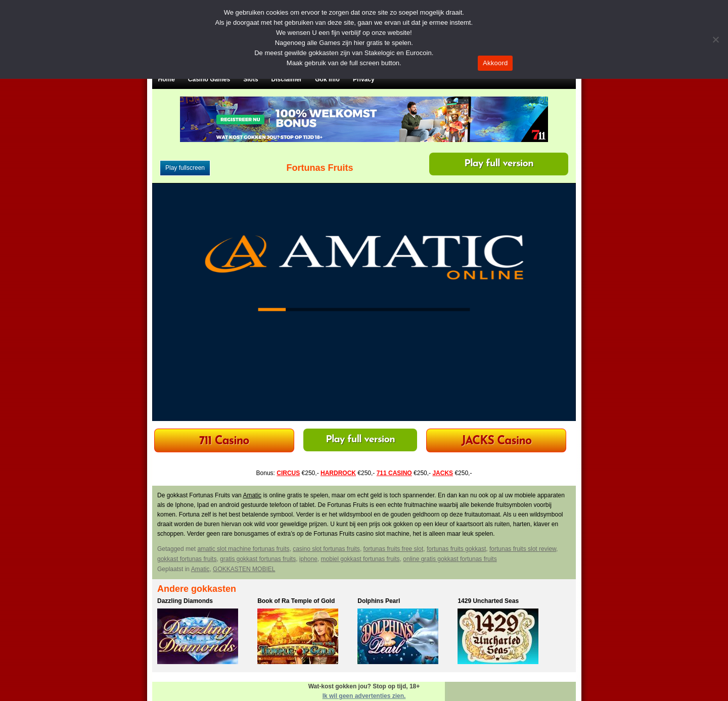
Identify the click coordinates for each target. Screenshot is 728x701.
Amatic (252, 495)
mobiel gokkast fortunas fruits (360, 559)
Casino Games (209, 79)
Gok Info (327, 79)
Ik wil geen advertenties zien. (364, 696)
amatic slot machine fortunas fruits (243, 549)
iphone (308, 559)
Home (167, 79)
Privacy (364, 79)
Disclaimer (287, 79)
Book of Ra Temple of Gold (296, 601)
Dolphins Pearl (379, 601)
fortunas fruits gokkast (456, 549)
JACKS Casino (496, 441)
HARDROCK (338, 473)
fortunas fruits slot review (523, 549)
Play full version (499, 164)
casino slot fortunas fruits (326, 549)
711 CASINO (394, 473)
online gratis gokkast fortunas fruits (450, 559)
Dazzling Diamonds (185, 601)
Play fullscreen (185, 168)
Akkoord (495, 63)
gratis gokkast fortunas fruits (258, 559)
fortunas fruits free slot (394, 549)
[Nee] (715, 39)
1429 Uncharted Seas (488, 601)
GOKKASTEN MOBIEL (244, 569)
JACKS (443, 473)
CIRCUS (288, 473)
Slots (251, 79)
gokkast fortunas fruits (187, 559)
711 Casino (224, 441)
